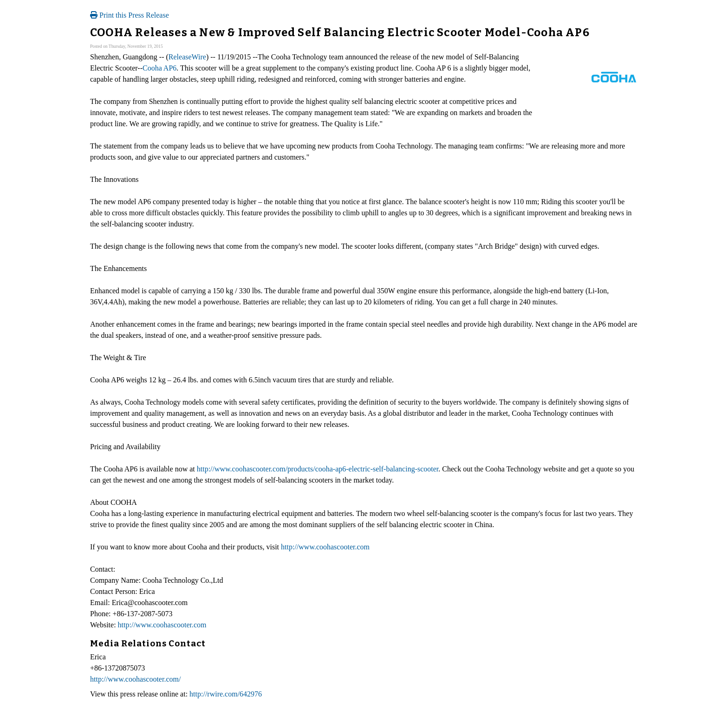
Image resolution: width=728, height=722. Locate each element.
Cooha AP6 (159, 68)
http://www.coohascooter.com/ (135, 679)
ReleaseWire (187, 57)
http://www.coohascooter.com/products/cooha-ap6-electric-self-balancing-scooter (318, 469)
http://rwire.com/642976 (226, 694)
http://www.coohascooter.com (325, 547)
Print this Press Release (130, 15)
